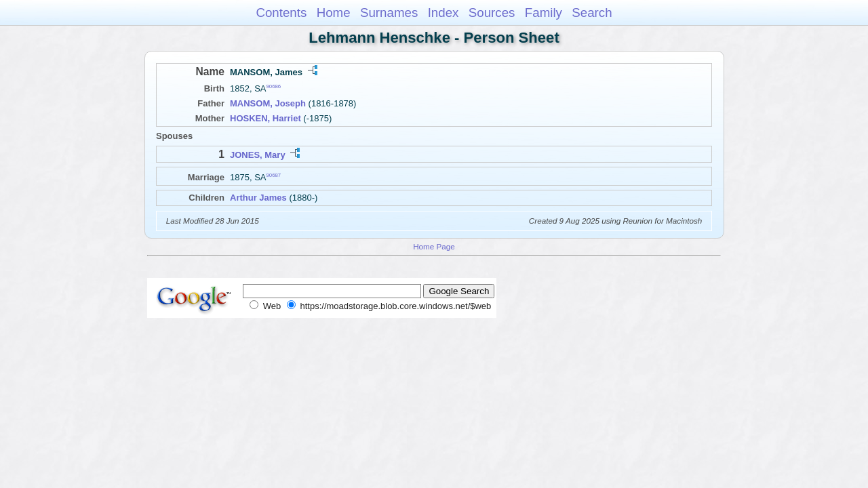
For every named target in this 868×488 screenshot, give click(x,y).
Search (592, 13)
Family (544, 13)
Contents (281, 13)
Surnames (389, 13)
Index (443, 13)
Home (334, 13)
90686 (274, 86)
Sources (492, 13)
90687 (274, 175)
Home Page (434, 246)
